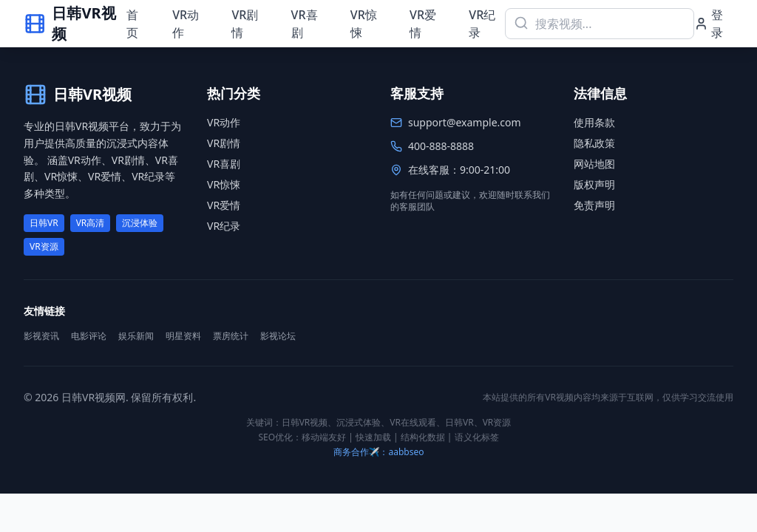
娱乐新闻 (136, 336)
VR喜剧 (305, 24)
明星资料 (183, 336)
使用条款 (594, 122)
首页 (132, 24)
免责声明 (594, 205)
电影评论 (89, 336)
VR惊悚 (364, 24)
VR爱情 (423, 24)
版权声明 (594, 184)
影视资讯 (41, 336)
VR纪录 (482, 24)
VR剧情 (245, 24)
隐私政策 (594, 143)
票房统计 (231, 336)
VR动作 (186, 24)
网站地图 (594, 164)
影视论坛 (278, 336)
